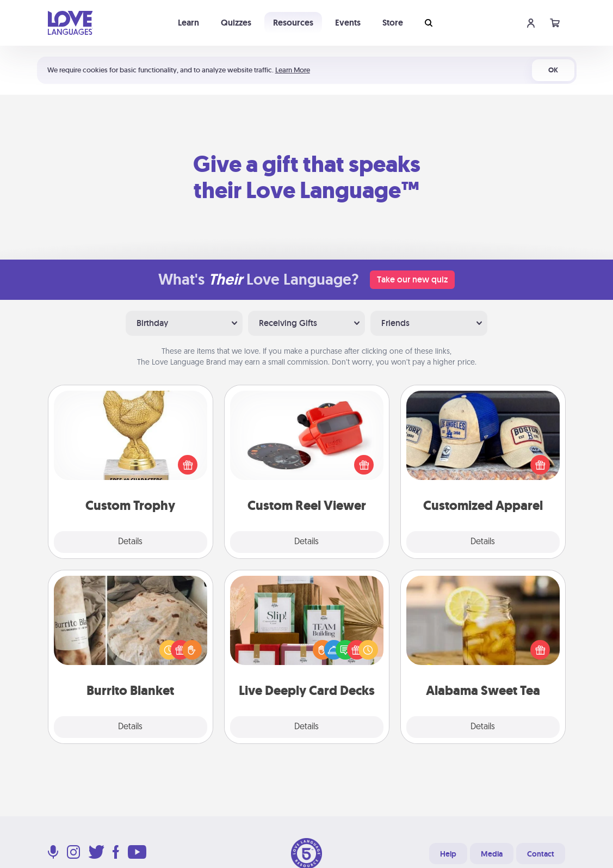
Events (348, 23)
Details (130, 542)
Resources (293, 23)
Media (492, 854)
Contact (541, 854)
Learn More (293, 70)
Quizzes (236, 23)
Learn (188, 23)
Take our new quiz (412, 279)
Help (448, 854)
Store (393, 23)
